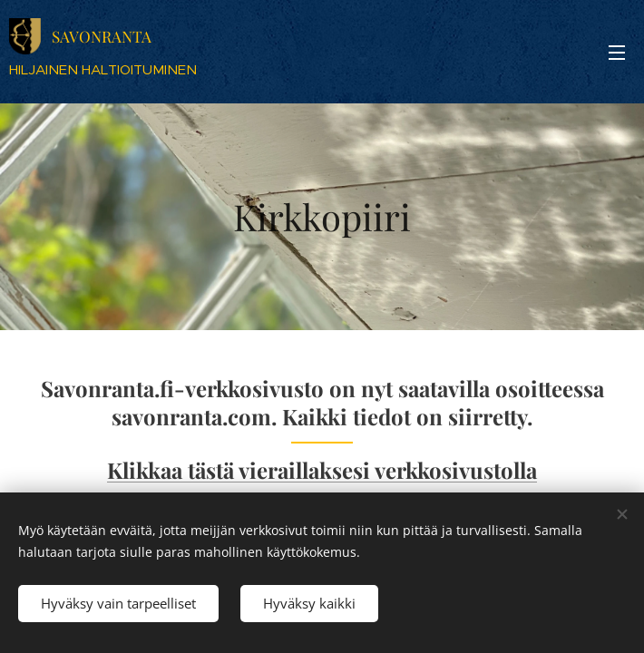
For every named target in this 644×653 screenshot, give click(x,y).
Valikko (617, 53)
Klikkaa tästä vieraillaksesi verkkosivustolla (322, 470)
